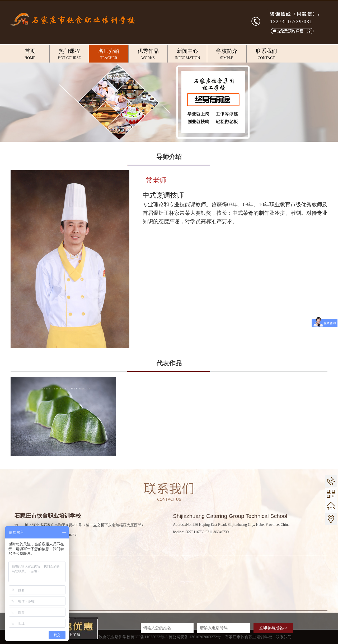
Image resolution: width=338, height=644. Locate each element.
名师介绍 (109, 54)
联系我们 (266, 54)
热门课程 (69, 54)
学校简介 (227, 54)
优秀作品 (148, 54)
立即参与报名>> (273, 628)
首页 (30, 54)
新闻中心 (187, 54)
